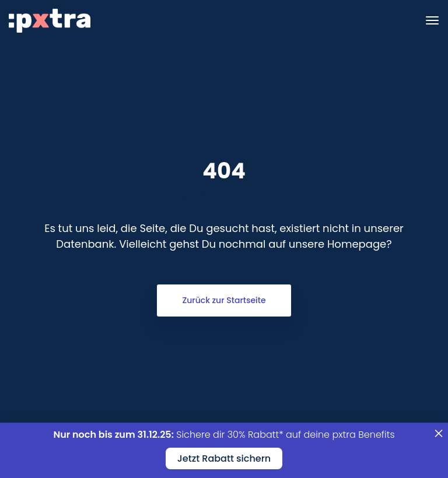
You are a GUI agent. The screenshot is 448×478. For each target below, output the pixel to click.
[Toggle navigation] (432, 20)
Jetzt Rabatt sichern (224, 458)
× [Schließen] (439, 430)
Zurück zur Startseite (224, 300)
